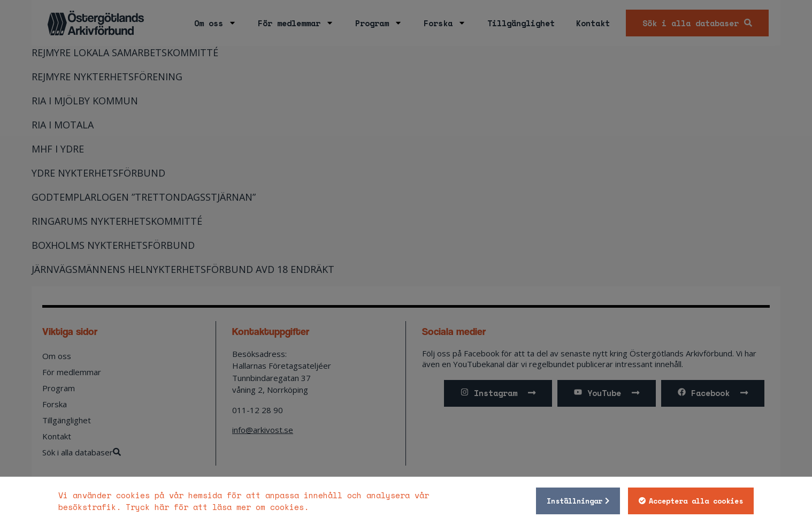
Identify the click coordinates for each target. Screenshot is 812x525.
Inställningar (574, 501)
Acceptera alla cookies (696, 501)
